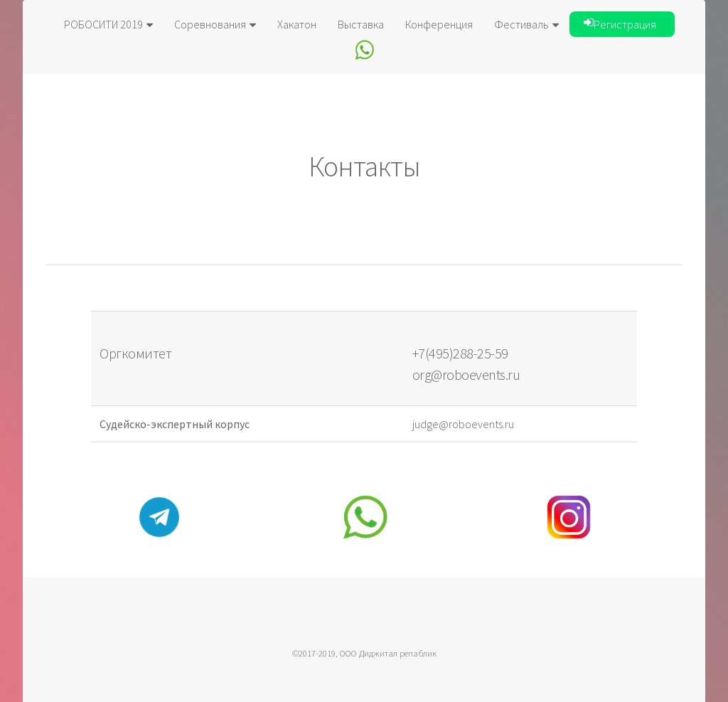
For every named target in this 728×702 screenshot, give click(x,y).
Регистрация (620, 25)
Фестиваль (526, 25)
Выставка (361, 24)
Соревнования (215, 25)
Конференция (439, 24)
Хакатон (297, 24)
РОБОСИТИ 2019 (108, 25)
